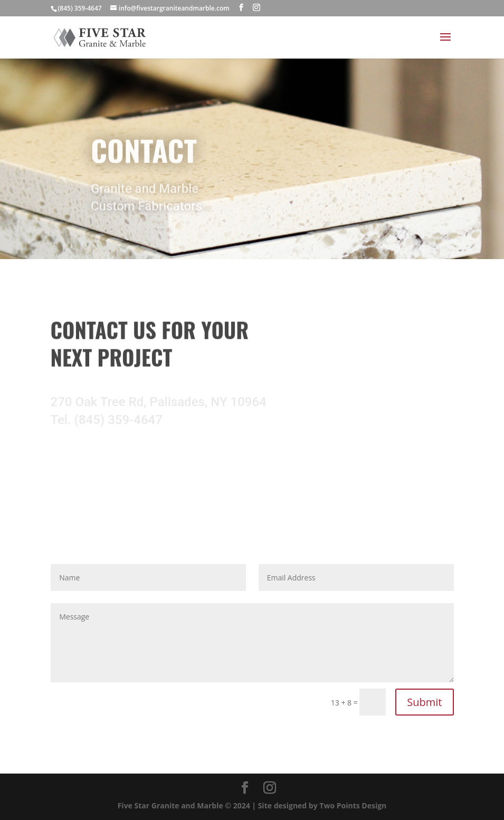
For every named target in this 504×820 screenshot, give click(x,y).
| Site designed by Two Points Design (319, 805)
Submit (424, 702)
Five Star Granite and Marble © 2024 (185, 805)
